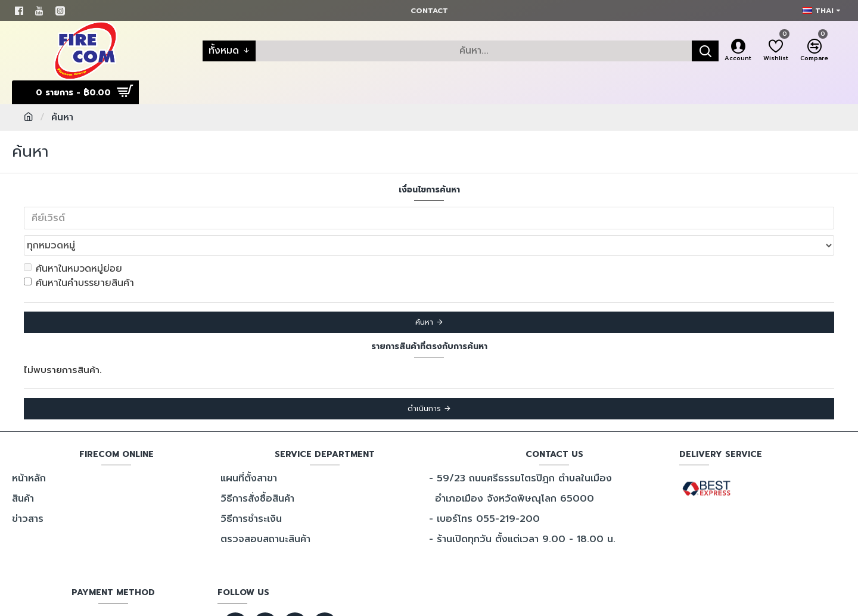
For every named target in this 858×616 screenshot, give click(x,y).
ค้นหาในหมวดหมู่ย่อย (73, 242)
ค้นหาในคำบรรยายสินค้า (79, 257)
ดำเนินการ (424, 382)
